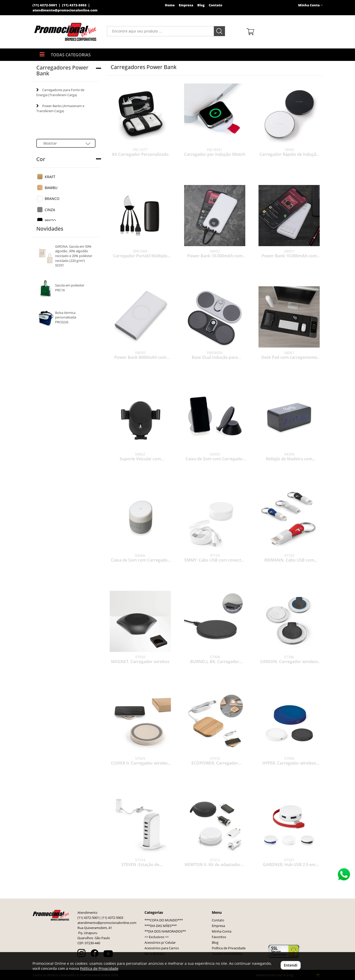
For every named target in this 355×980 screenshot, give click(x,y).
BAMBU (51, 188)
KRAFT (50, 177)
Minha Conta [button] (310, 5)
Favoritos (219, 937)
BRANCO (52, 199)
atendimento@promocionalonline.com (65, 10)
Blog (201, 5)
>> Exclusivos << (157, 937)
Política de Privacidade (229, 948)
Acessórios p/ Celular (160, 943)
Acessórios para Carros (162, 948)
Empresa (186, 5)
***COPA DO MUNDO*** (164, 920)
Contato (215, 5)
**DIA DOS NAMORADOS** (165, 931)
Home (170, 5)
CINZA (50, 210)
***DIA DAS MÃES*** (161, 926)
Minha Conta (222, 931)
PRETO (50, 221)
